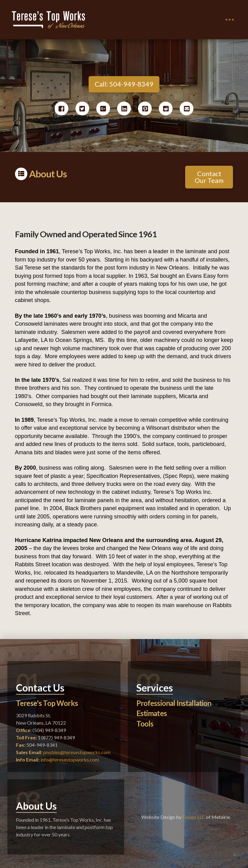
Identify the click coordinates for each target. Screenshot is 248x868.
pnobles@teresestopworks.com (77, 752)
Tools (145, 724)
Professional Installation (174, 703)
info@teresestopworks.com (70, 759)
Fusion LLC (194, 817)
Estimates (152, 713)
